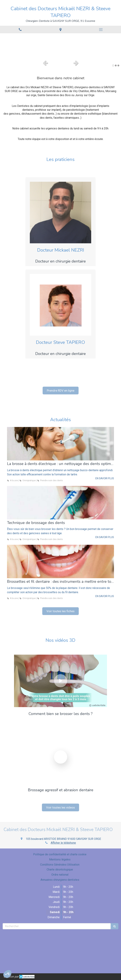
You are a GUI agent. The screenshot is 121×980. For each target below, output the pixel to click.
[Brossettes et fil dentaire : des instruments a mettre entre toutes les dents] (60, 561)
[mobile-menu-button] (101, 30)
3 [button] (118, 65)
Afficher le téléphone (63, 843)
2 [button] (116, 65)
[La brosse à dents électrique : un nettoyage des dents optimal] (60, 444)
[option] (60, 46)
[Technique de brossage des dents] (60, 503)
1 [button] (113, 65)
